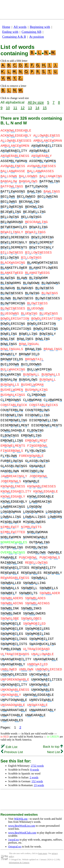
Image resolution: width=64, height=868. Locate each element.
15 (45, 108)
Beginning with (40, 27)
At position (37, 37)
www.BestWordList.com (22, 826)
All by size (36, 102)
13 (30, 108)
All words (20, 27)
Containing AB (32, 32)
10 (8, 108)
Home (6, 27)
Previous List (12, 752)
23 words (39, 785)
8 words (35, 770)
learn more (43, 853)
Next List (55, 752)
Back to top (53, 747)
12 (23, 108)
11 (15, 108)
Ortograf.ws (15, 847)
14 (37, 108)
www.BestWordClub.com (22, 833)
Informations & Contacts (19, 863)
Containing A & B (14, 37)
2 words (34, 777)
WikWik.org (21, 819)
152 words (37, 781)
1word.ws (14, 840)
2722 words (37, 766)
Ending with (10, 32)
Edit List (9, 747)
